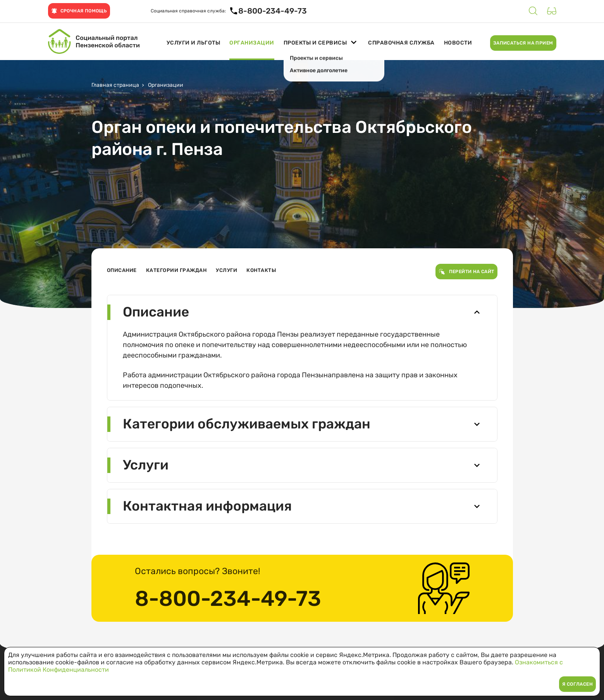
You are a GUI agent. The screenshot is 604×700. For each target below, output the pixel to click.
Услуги (226, 270)
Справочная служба (401, 43)
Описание (122, 270)
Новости (458, 43)
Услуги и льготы (194, 43)
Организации (252, 43)
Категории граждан (176, 270)
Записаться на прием (523, 43)
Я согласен (577, 684)
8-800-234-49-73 (228, 599)
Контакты (261, 270)
